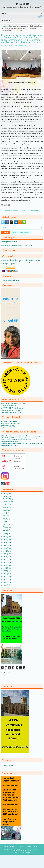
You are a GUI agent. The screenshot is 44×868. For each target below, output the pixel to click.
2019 (5, 548)
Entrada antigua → (36, 211)
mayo (5, 519)
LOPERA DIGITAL (22, 4)
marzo (5, 524)
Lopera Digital (8, 766)
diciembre (7, 499)
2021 (5, 542)
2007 (5, 582)
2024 (5, 534)
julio (5, 513)
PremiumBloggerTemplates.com (22, 851)
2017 (5, 554)
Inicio (24, 211)
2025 (5, 497)
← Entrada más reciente (10, 211)
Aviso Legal (7, 672)
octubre (6, 504)
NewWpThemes (16, 849)
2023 (5, 537)
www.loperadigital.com (11, 46)
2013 (5, 565)
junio (5, 516)
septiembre (7, 507)
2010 (5, 574)
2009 (5, 577)
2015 (5, 559)
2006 (5, 585)
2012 (5, 568)
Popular (6, 233)
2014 (5, 562)
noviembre (7, 502)
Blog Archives (25, 233)
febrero (6, 527)
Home (4, 26)
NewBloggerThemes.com (22, 852)
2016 (5, 557)
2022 (5, 540)
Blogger (38, 846)
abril (5, 521)
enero (5, 530)
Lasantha (36, 849)
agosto (6, 510)
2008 (5, 579)
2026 (5, 494)
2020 (5, 545)
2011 (5, 571)
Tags (14, 233)
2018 (5, 551)
